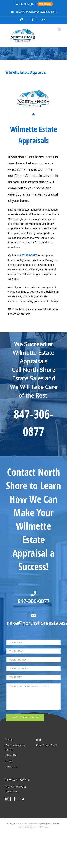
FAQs (9, 761)
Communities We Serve (16, 747)
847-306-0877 (34, 601)
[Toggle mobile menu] (60, 29)
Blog (39, 740)
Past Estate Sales (47, 745)
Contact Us (12, 767)
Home (9, 740)
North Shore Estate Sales (28, 823)
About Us (11, 755)
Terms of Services (41, 827)
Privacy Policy (24, 827)
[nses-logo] (34, 90)
